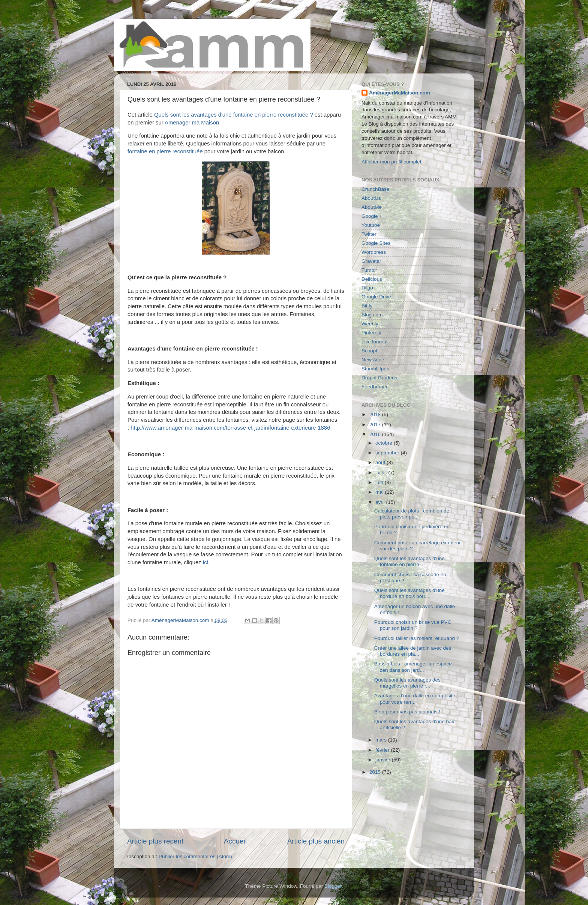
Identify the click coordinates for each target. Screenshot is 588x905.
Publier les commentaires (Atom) (195, 856)
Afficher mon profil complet (391, 162)
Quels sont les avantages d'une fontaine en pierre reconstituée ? (234, 115)
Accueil (235, 841)
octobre (385, 443)
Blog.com (372, 315)
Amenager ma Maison (192, 123)
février (383, 750)
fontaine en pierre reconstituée (165, 151)
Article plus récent (155, 841)
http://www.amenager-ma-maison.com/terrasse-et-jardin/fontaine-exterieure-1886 (230, 428)
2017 (376, 425)
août (381, 462)
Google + (372, 216)
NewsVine (373, 360)
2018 (376, 414)
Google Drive (376, 297)
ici (205, 562)
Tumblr (369, 270)
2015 (376, 772)
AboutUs (371, 198)
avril (381, 502)
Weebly (370, 324)
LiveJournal (374, 342)
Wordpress (374, 252)
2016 (376, 434)
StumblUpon (375, 369)
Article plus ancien (316, 841)
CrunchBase (375, 189)
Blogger (333, 886)
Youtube (371, 225)
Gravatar (371, 261)
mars (382, 740)
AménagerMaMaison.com (400, 93)
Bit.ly (367, 306)
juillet (382, 473)
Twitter (369, 234)
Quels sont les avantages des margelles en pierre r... (407, 683)
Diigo (367, 288)
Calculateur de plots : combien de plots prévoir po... (412, 514)
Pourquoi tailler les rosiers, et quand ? (417, 638)
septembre (388, 453)
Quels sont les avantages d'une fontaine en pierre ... (409, 561)
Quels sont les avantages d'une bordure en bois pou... (409, 593)
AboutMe (372, 207)
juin (380, 482)
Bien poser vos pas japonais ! (407, 712)
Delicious (372, 279)
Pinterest (371, 333)
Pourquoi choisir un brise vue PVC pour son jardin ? (413, 625)
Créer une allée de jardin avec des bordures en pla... (413, 651)
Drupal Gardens (379, 378)
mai (380, 492)
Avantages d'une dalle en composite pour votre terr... (415, 699)
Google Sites (376, 243)
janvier (384, 760)
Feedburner (375, 387)
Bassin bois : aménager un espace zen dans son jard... (413, 667)
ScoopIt (370, 351)
